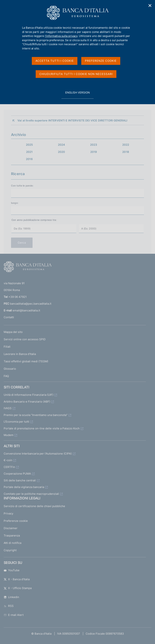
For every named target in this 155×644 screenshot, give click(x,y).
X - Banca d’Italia (17, 579)
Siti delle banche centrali (20, 480)
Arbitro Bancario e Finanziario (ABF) (27, 402)
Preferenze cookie (16, 521)
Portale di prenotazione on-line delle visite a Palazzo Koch (42, 428)
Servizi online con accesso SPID (25, 339)
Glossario (10, 369)
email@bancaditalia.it (26, 310)
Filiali (7, 347)
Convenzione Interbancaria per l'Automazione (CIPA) (38, 454)
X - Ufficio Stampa (18, 588)
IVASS (8, 408)
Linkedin (11, 597)
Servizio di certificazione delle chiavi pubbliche (34, 506)
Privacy (8, 513)
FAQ (6, 376)
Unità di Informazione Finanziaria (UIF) (28, 395)
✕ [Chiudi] (150, 6)
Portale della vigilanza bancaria (24, 487)
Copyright (10, 550)
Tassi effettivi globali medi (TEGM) (26, 361)
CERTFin (9, 467)
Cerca (22, 243)
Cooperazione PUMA (17, 474)
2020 (62, 152)
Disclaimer (11, 528)
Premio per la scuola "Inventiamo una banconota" (36, 415)
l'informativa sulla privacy (61, 36)
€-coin (8, 460)
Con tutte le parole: (22, 186)
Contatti (9, 317)
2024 (62, 145)
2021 (29, 152)
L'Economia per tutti (16, 422)
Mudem (9, 435)
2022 (126, 145)
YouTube (12, 570)
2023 (94, 145)
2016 (29, 159)
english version (77, 95)
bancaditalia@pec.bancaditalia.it (31, 304)
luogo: (15, 203)
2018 (126, 152)
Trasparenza (12, 536)
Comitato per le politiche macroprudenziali (31, 494)
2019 (94, 152)
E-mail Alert (14, 615)
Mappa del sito (13, 332)
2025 (29, 145)
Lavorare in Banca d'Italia (20, 354)
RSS (9, 606)
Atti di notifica (13, 543)
